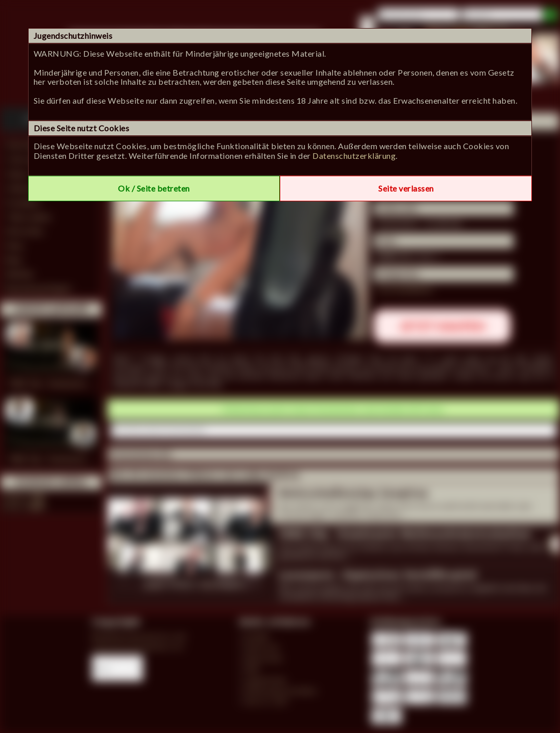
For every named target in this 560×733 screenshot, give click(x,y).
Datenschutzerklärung (354, 156)
